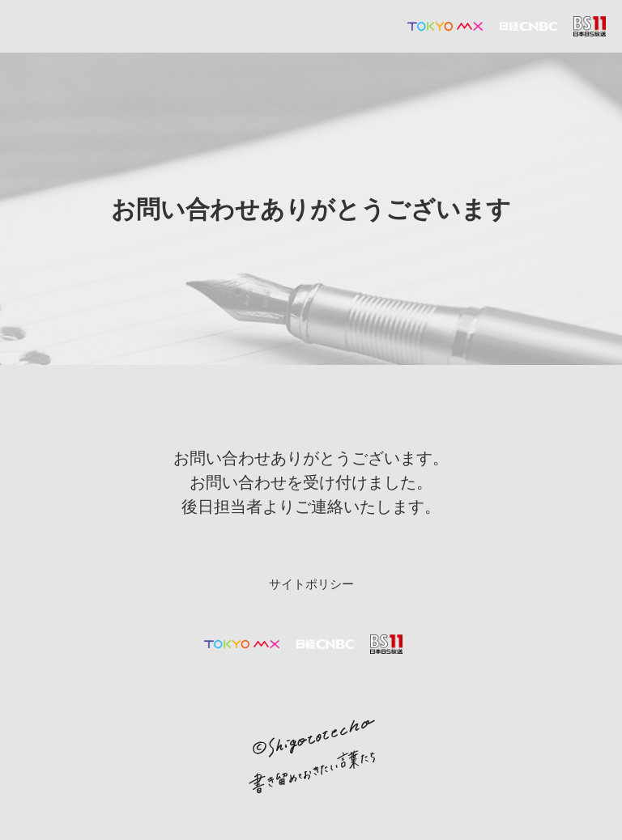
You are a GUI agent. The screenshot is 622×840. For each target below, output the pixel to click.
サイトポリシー (311, 584)
